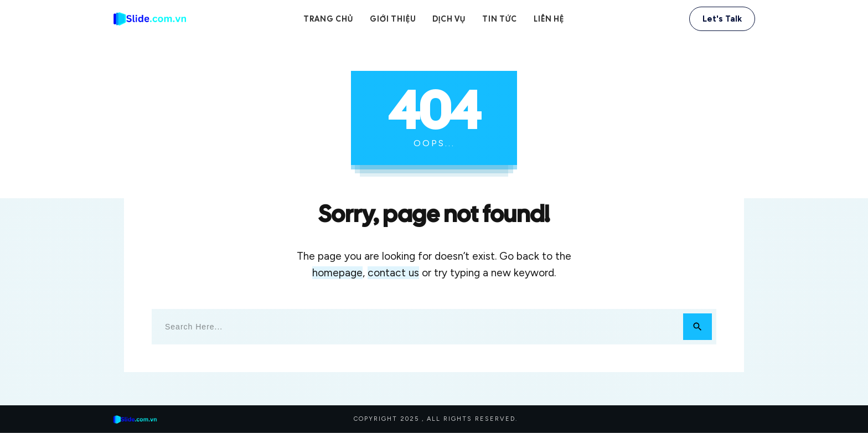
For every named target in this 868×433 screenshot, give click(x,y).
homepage (337, 273)
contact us (393, 273)
